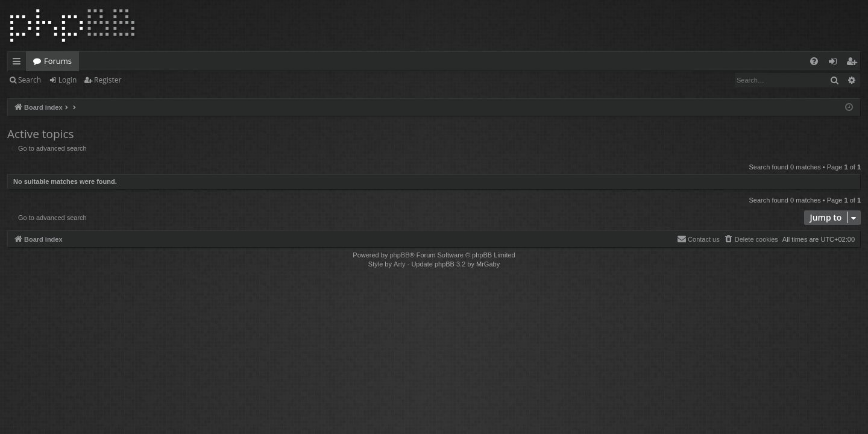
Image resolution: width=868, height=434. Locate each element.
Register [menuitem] (854, 63)
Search (30, 80)
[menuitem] (814, 61)
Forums (58, 61)
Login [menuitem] (835, 63)
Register (108, 80)
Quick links (19, 63)
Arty (400, 264)
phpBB (399, 255)
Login (68, 80)
